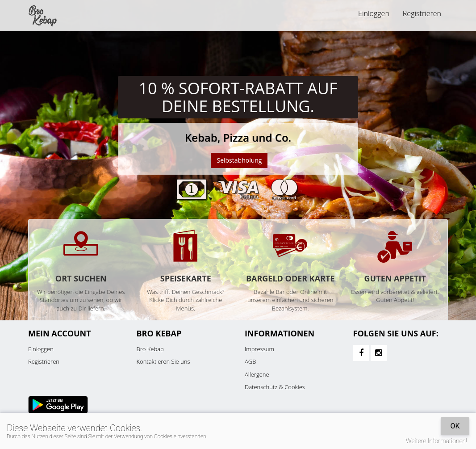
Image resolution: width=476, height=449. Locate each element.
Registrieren (422, 13)
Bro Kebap (150, 349)
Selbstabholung (239, 160)
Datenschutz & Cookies (275, 387)
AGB (250, 361)
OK (455, 426)
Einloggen (374, 13)
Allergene (257, 374)
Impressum (259, 349)
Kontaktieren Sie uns (163, 361)
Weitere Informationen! (436, 441)
